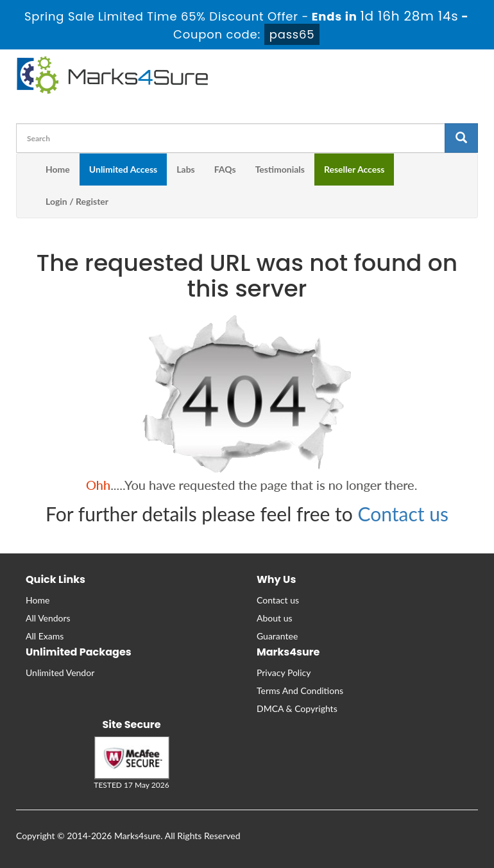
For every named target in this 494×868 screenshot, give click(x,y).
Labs (185, 169)
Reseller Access (354, 169)
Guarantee (277, 636)
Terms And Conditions (300, 690)
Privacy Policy (284, 673)
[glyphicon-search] (461, 138)
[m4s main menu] (26, 169)
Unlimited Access (123, 169)
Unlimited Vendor (60, 673)
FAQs (225, 169)
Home (58, 169)
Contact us (403, 514)
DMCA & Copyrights (297, 708)
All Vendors (48, 618)
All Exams (45, 636)
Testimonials (280, 169)
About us (275, 618)
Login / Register (77, 201)
